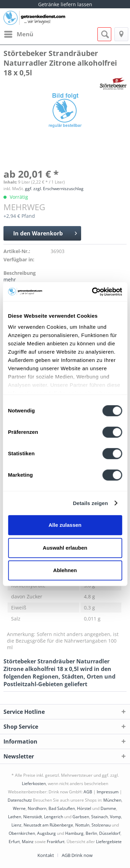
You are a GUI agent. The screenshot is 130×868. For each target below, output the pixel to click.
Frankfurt (56, 842)
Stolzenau (101, 825)
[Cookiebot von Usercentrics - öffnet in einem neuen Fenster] (93, 292)
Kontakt (46, 855)
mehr (10, 279)
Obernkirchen (22, 833)
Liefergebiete (109, 842)
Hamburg (74, 833)
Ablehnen (65, 570)
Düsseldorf (110, 833)
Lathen (15, 817)
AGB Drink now (77, 855)
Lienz (16, 825)
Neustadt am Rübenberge (48, 825)
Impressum (108, 792)
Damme (108, 808)
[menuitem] (18, 34)
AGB (88, 792)
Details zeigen (90, 503)
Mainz (28, 842)
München (112, 800)
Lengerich (54, 817)
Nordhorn (37, 808)
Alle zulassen (65, 525)
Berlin (91, 833)
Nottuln (82, 825)
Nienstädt (33, 817)
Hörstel (84, 808)
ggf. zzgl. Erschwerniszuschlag (54, 189)
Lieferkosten (34, 783)
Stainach (99, 817)
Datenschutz (20, 800)
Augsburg (46, 833)
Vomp (115, 817)
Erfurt (14, 842)
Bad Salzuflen (62, 808)
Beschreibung (20, 273)
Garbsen (81, 817)
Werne (19, 808)
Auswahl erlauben (65, 548)
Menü (19, 33)
